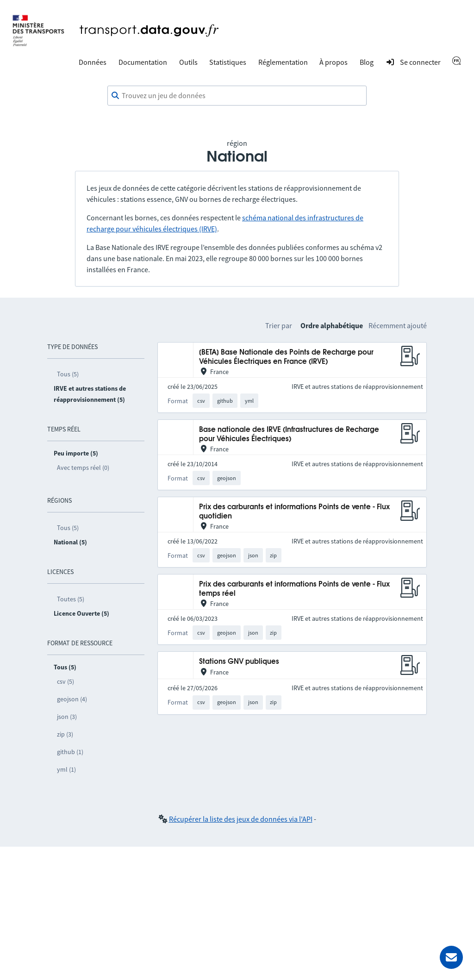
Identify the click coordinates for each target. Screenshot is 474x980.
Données (93, 62)
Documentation (143, 62)
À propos (334, 62)
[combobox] (237, 96)
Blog (367, 62)
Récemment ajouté (398, 325)
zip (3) (65, 734)
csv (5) (65, 681)
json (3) (67, 717)
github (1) (70, 752)
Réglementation (283, 62)
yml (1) (66, 769)
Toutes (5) (71, 599)
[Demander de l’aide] (451, 957)
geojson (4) (72, 699)
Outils (188, 62)
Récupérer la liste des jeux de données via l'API (241, 819)
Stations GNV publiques (239, 662)
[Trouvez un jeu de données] (237, 96)
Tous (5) (68, 374)
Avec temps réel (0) (83, 468)
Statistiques (228, 62)
